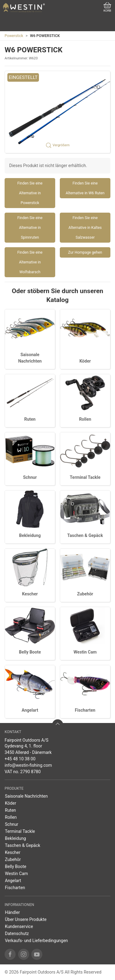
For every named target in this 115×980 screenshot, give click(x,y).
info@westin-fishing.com (28, 765)
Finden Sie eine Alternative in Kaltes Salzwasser (85, 228)
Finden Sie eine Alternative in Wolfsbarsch (30, 262)
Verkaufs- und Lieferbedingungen (36, 941)
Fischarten (85, 710)
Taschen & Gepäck (85, 535)
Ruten (30, 419)
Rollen (85, 419)
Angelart (30, 710)
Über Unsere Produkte (26, 919)
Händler (12, 912)
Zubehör (85, 594)
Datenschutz (17, 933)
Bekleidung (30, 535)
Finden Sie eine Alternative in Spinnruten (30, 228)
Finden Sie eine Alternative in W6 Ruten (85, 188)
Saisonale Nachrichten (26, 796)
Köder (85, 361)
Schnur (30, 477)
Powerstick (14, 36)
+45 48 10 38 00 (20, 759)
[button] (57, 112)
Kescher (30, 594)
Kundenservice (19, 926)
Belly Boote (30, 652)
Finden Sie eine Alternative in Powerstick (30, 193)
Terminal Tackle (85, 477)
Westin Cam (85, 652)
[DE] (24, 8)
